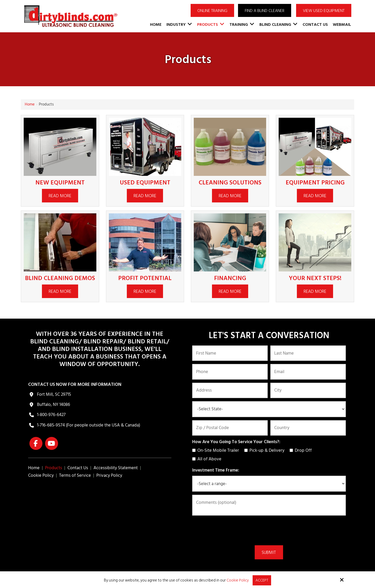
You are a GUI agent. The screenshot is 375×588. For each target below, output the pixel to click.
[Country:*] (308, 428)
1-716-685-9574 (51, 425)
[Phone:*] (230, 372)
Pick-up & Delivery (265, 450)
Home (30, 104)
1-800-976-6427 (51, 415)
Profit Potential (145, 278)
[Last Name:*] (308, 353)
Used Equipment (145, 182)
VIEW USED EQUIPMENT (324, 11)
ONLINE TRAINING (212, 11)
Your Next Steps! (315, 278)
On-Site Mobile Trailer (217, 450)
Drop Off (302, 450)
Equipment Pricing (315, 182)
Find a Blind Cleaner (265, 11)
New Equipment (60, 182)
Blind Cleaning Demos (60, 278)
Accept (262, 580)
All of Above (208, 459)
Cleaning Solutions (230, 182)
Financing (230, 278)
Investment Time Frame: (216, 470)
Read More (60, 196)
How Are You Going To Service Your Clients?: (236, 442)
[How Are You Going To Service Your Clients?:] (194, 450)
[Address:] (230, 390)
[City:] (308, 390)
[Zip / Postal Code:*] (230, 428)
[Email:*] (308, 372)
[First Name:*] (230, 353)
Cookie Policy (238, 580)
